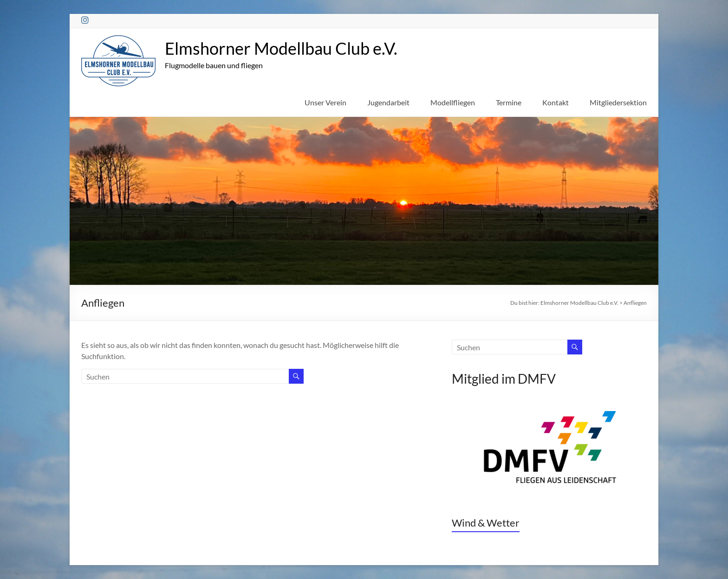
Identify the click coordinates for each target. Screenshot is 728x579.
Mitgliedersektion (618, 102)
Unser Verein (325, 102)
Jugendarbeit (388, 102)
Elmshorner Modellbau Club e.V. (281, 48)
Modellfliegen (453, 102)
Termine (509, 102)
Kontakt (556, 102)
